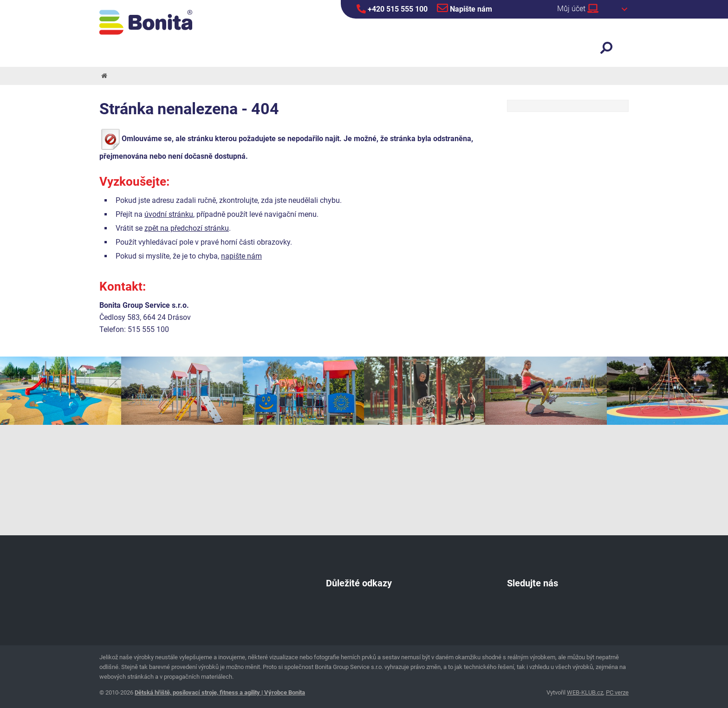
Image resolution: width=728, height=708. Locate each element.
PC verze (617, 692)
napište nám (241, 256)
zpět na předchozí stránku (187, 228)
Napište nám (465, 8)
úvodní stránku (169, 214)
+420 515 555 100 (392, 9)
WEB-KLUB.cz (585, 692)
